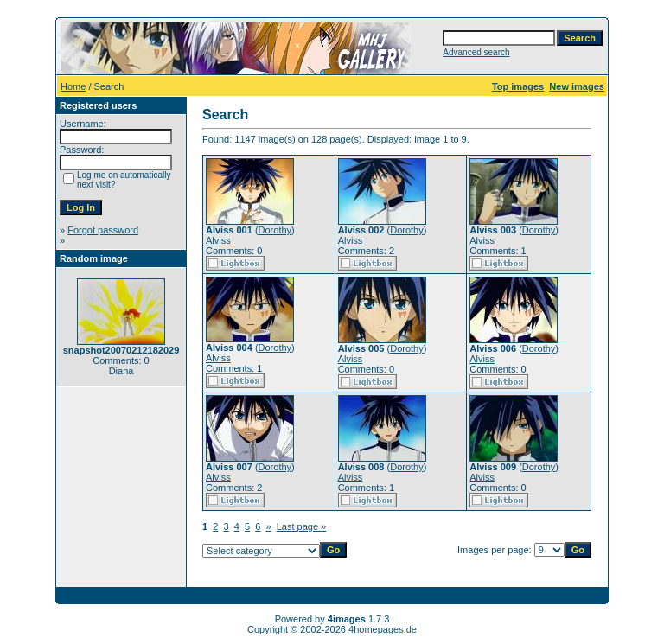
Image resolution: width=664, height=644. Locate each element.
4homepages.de (383, 629)
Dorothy (275, 230)
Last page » (302, 526)
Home (73, 86)
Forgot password (103, 230)
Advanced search (476, 52)
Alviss (218, 240)
